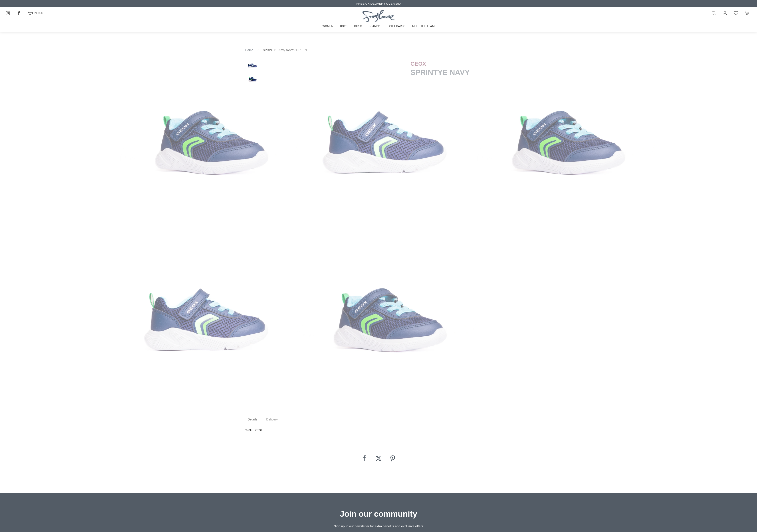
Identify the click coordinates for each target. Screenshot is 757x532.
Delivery (272, 419)
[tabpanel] (209, 145)
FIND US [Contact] (35, 13)
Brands (374, 26)
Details (252, 419)
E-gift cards (396, 26)
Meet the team (423, 26)
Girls (358, 26)
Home (249, 50)
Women (328, 26)
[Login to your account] (725, 13)
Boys (344, 26)
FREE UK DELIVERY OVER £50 (378, 4)
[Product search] (714, 13)
